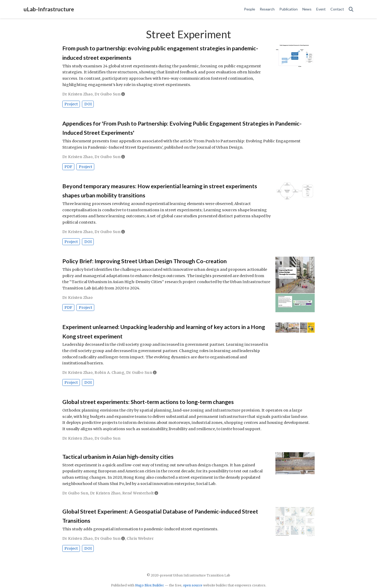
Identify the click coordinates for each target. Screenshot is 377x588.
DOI (88, 104)
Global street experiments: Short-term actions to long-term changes (148, 402)
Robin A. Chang (109, 373)
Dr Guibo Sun (107, 94)
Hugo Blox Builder (149, 585)
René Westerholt (138, 493)
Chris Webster (140, 538)
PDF (68, 167)
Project (71, 104)
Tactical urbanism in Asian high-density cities (118, 457)
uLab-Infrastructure (49, 9)
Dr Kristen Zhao (77, 94)
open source (193, 585)
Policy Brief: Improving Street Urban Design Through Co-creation (145, 261)
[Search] (351, 9)
